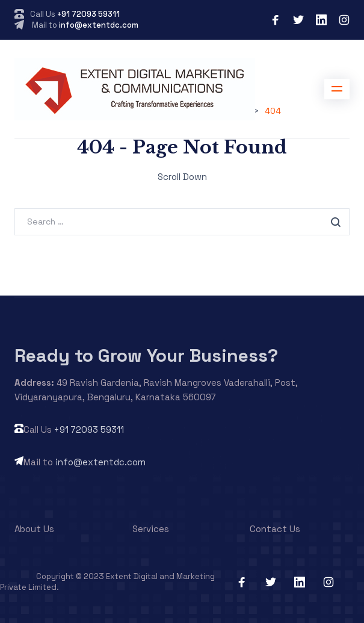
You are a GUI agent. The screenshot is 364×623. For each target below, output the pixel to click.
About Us (34, 529)
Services (151, 529)
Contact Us (275, 529)
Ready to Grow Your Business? (146, 355)
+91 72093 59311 (88, 14)
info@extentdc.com (99, 25)
